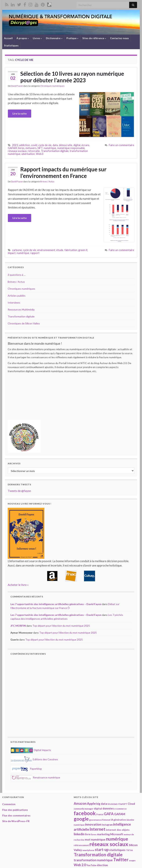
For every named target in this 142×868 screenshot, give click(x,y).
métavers (31, 148)
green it (83, 250)
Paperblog (26, 769)
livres (21, 148)
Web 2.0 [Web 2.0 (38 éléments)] (80, 865)
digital (77, 145)
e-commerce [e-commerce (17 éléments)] (120, 809)
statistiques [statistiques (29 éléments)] (117, 850)
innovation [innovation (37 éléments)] (93, 824)
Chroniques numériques (52, 86)
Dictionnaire (54, 38)
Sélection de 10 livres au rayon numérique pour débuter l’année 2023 (72, 77)
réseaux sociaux (17, 151)
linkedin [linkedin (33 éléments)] (79, 834)
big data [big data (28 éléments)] (102, 804)
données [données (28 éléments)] (108, 808)
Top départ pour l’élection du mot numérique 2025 (61, 626)
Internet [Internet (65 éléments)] (97, 829)
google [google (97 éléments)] (81, 819)
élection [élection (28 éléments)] (102, 865)
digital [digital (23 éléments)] (98, 808)
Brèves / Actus (47, 181)
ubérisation (28, 154)
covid (34, 145)
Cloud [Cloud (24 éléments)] (131, 804)
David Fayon (17, 86)
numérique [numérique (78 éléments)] (117, 839)
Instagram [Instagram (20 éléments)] (107, 825)
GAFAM (12, 148)
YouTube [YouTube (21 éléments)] (91, 865)
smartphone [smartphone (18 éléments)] (88, 850)
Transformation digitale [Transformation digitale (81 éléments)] (98, 855)
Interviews (14, 303)
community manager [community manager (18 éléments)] (84, 809)
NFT (40, 148)
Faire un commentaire (121, 145)
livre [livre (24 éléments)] (88, 834)
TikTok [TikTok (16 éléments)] (129, 850)
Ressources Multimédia (21, 309)
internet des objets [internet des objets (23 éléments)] (118, 830)
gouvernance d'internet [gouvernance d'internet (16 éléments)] (100, 820)
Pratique (72, 38)
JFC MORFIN (18, 626)
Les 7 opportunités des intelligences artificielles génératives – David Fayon (56, 604)
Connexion (9, 804)
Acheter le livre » (18, 585)
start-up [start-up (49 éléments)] (102, 850)
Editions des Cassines (34, 759)
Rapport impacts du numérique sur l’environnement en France (63, 172)
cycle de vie (45, 145)
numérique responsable (71, 148)
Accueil (8, 38)
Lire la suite (20, 113)
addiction (24, 145)
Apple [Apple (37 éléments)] (91, 803)
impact (12, 253)
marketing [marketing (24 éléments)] (103, 834)
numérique (50, 148)
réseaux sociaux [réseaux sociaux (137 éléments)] (109, 844)
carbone (17, 250)
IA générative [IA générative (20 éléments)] (118, 820)
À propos (23, 38)
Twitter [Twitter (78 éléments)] (121, 859)
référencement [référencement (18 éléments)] (81, 845)
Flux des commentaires (16, 815)
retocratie (34, 151)
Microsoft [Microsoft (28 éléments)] (117, 834)
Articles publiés (17, 296)
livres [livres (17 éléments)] (94, 834)
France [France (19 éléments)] (100, 814)
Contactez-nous (119, 38)
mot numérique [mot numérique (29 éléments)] (95, 839)
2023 (15, 145)
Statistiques (11, 46)
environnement (46, 250)
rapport (35, 253)
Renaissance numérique (35, 777)
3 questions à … (17, 275)
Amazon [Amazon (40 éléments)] (80, 803)
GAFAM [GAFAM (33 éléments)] (120, 814)
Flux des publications (15, 810)
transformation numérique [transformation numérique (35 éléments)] (93, 860)
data (55, 145)
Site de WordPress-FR (16, 821)
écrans (85, 145)
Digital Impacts (31, 750)
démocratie (66, 145)
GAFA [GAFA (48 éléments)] (109, 814)
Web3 (40, 154)
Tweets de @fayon (19, 491)
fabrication (71, 250)
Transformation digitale (55, 151)
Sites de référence (94, 38)
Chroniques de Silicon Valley (24, 323)
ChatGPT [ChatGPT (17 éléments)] (123, 804)
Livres (37, 38)
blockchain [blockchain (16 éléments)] (113, 804)
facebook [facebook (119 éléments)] (85, 813)
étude (60, 250)
